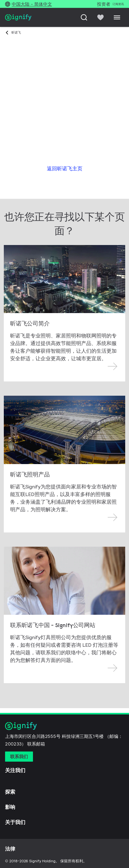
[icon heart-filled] (100, 17)
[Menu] (117, 17)
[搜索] (84, 17)
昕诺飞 (16, 32)
